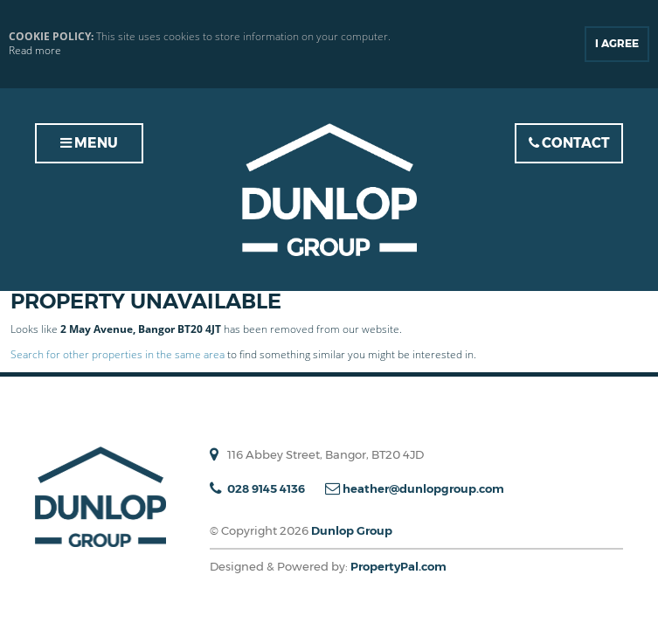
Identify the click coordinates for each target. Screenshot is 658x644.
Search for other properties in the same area (118, 354)
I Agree (617, 43)
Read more (35, 51)
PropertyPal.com (398, 566)
